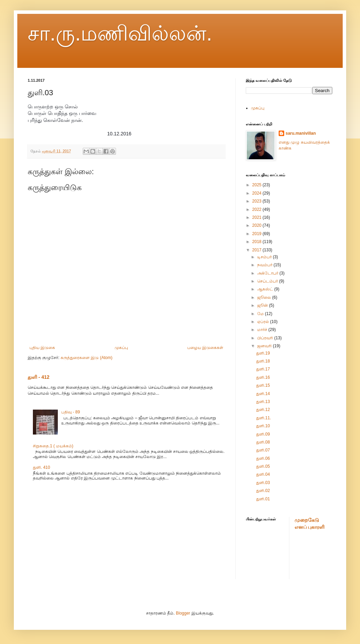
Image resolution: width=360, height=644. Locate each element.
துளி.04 (263, 474)
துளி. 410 (42, 467)
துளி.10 (263, 426)
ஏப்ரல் (264, 322)
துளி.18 (263, 361)
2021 (258, 217)
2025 (258, 185)
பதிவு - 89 (71, 412)
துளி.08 (263, 442)
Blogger (183, 613)
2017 (258, 250)
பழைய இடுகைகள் (205, 348)
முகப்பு (121, 348)
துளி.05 (263, 466)
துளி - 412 (39, 377)
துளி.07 (263, 450)
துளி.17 (263, 369)
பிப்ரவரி (266, 338)
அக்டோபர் (268, 273)
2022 (258, 209)
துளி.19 (263, 353)
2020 (258, 225)
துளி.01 (263, 499)
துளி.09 (263, 434)
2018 (258, 242)
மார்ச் (263, 330)
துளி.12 (263, 410)
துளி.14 (263, 394)
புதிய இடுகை (42, 348)
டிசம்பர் (265, 257)
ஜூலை (265, 297)
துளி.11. (264, 418)
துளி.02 (263, 491)
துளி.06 (263, 458)
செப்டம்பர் (268, 281)
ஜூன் (263, 305)
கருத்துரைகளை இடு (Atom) (87, 358)
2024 (258, 193)
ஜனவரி (265, 346)
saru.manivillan (301, 133)
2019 (258, 234)
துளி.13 (263, 402)
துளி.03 (263, 483)
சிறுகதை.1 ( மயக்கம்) (53, 446)
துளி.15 (263, 385)
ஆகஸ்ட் (266, 289)
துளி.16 (263, 377)
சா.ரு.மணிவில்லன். (120, 33)
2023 (258, 201)
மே (261, 314)
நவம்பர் (265, 265)
